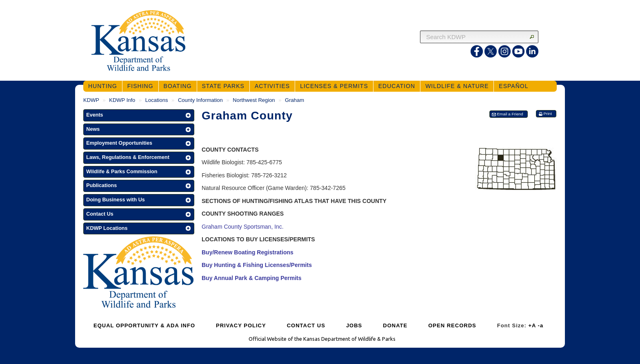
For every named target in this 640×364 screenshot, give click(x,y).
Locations (157, 100)
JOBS (354, 325)
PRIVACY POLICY (241, 325)
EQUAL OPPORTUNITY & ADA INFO (144, 325)
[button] (139, 115)
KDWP (91, 100)
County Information (200, 100)
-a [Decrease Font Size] (541, 325)
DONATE (395, 325)
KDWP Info (122, 100)
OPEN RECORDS (452, 325)
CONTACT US (306, 325)
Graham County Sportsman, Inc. (243, 227)
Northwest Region (254, 100)
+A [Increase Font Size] (532, 325)
